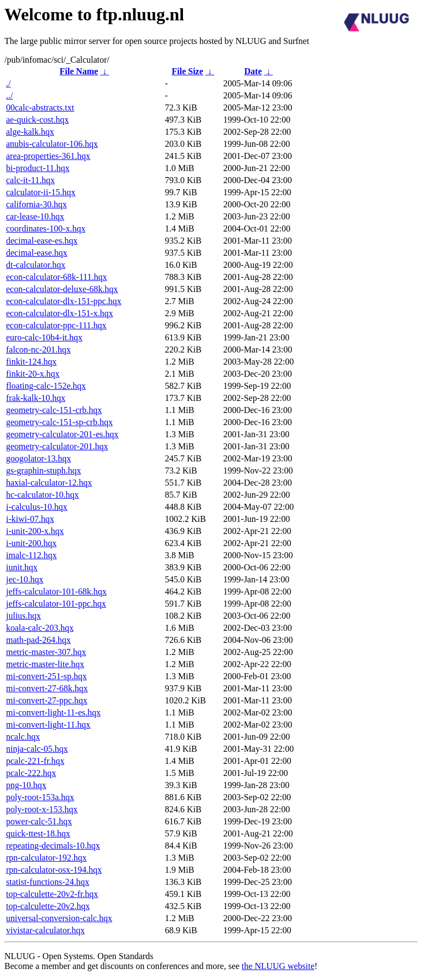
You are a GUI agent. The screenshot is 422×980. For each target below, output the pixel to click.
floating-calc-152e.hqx (46, 386)
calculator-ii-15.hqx (41, 192)
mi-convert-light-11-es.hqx (53, 712)
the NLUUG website (278, 966)
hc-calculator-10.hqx (43, 495)
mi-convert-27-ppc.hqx (47, 700)
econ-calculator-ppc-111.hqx (56, 325)
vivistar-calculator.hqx (45, 930)
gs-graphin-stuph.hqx (43, 470)
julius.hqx (24, 616)
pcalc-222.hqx (31, 773)
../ (9, 95)
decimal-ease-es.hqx (42, 241)
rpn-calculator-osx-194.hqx (54, 870)
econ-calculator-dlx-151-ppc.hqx (64, 301)
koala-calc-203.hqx (40, 628)
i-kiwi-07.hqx (30, 519)
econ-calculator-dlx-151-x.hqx (60, 313)
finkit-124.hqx (31, 362)
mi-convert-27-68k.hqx (47, 688)
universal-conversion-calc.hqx (59, 918)
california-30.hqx (37, 204)
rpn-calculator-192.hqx (46, 858)
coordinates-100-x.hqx (46, 229)
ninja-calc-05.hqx (37, 749)
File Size (187, 71)
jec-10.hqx (25, 579)
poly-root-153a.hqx (40, 797)
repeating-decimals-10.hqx (53, 846)
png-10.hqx (26, 785)
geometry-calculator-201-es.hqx (62, 434)
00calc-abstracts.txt (40, 108)
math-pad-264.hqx (38, 640)
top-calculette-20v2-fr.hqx (52, 894)
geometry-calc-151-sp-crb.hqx (59, 422)
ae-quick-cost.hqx (37, 120)
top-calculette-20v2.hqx (48, 906)
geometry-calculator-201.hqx (57, 446)
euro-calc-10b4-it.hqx (44, 337)
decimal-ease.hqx (37, 253)
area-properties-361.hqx (48, 156)
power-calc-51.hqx (39, 821)
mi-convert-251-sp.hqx (46, 676)
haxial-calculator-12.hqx (49, 483)
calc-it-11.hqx (30, 180)
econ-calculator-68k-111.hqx (57, 277)
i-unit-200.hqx (31, 543)
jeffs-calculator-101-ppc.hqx (56, 604)
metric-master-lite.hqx (45, 664)
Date (253, 71)
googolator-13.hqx (38, 458)
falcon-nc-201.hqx (38, 349)
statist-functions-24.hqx (48, 882)
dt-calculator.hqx (36, 265)
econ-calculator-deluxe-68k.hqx (62, 289)
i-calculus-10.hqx (37, 507)
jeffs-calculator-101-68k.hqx (56, 591)
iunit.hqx (22, 567)
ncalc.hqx (23, 737)
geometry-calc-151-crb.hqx (54, 410)
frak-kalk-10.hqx (36, 398)
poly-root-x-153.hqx (42, 809)
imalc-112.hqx (31, 555)
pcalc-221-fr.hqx (35, 761)
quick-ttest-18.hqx (38, 833)
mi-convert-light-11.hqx (48, 725)
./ (8, 83)
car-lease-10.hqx (35, 216)
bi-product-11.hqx (38, 168)
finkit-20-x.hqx (33, 374)
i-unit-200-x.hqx (35, 531)
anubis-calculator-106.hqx (52, 144)
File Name (79, 71)
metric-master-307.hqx (46, 652)
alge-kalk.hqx (30, 132)
